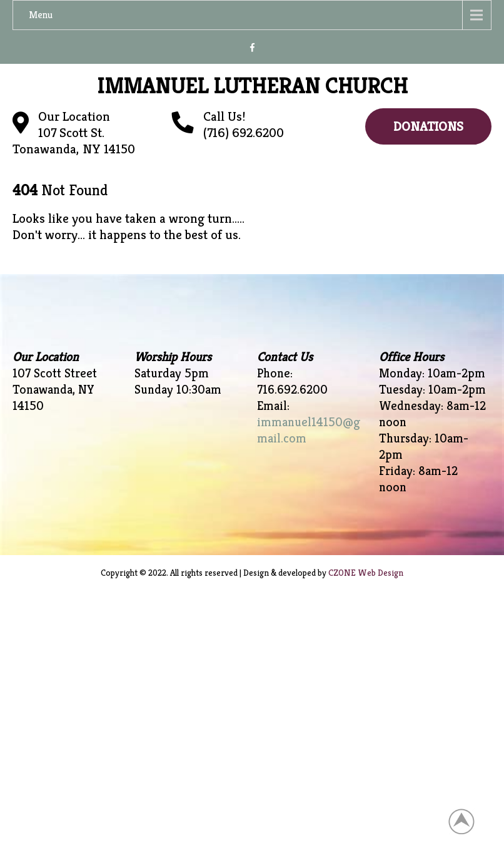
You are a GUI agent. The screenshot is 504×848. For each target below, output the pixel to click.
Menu (41, 15)
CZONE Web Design (366, 573)
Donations (428, 126)
